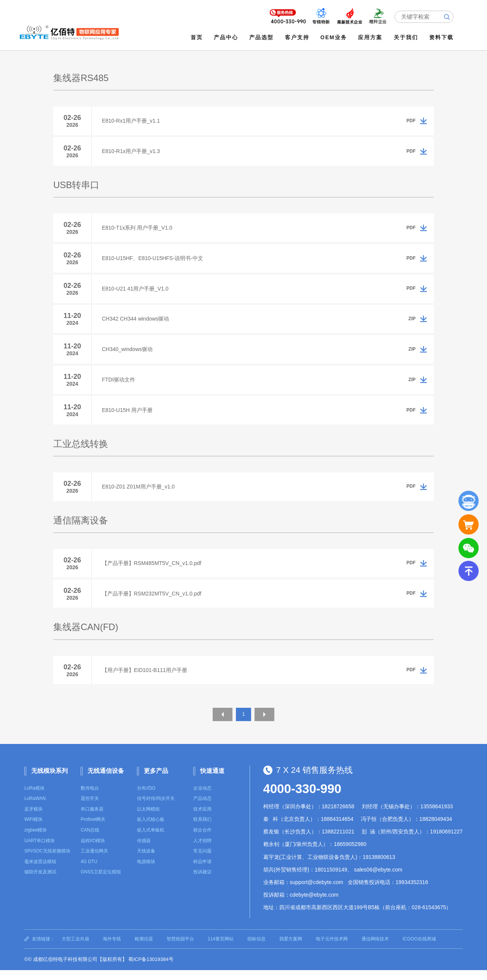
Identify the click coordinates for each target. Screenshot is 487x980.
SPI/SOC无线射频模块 (47, 861)
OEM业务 (334, 37)
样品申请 (202, 871)
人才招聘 (202, 851)
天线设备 (146, 861)
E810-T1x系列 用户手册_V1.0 (138, 229)
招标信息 (256, 949)
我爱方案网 (291, 949)
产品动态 (202, 809)
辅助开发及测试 (40, 882)
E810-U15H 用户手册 (128, 417)
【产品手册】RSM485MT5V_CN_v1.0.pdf (153, 571)
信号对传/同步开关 (156, 809)
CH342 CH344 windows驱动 (137, 323)
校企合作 (202, 840)
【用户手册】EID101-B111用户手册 (146, 680)
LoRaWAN (35, 809)
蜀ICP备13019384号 (151, 970)
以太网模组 (148, 819)
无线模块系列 (49, 781)
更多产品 (156, 781)
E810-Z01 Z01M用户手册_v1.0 (139, 494)
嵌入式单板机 (151, 840)
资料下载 (442, 37)
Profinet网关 (93, 830)
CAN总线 (90, 840)
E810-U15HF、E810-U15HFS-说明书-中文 (154, 260)
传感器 (144, 851)
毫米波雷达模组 (40, 871)
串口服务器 (92, 819)
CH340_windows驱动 (128, 354)
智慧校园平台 (180, 949)
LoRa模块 (34, 798)
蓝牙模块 (33, 819)
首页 (197, 37)
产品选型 (262, 37)
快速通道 (212, 781)
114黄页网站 (221, 949)
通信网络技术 (375, 949)
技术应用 (202, 819)
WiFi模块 (33, 830)
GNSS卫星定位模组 (101, 882)
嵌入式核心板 (151, 830)
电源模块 (146, 871)
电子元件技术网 (332, 949)
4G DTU (89, 871)
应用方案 (371, 37)
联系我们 (202, 830)
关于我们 (406, 37)
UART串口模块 (40, 851)
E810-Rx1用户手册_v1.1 (132, 121)
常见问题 (202, 861)
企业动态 (202, 798)
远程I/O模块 (93, 851)
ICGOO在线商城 (419, 949)
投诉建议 (202, 882)
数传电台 (90, 798)
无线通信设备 (106, 781)
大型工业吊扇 (75, 949)
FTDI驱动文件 (120, 385)
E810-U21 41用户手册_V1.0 (136, 292)
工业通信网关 (94, 861)
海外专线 (112, 949)
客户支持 (298, 37)
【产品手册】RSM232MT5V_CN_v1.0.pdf (153, 603)
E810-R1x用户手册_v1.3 (132, 152)
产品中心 (227, 37)
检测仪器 (144, 949)
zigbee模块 (36, 840)
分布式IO (146, 798)
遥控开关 (90, 809)
